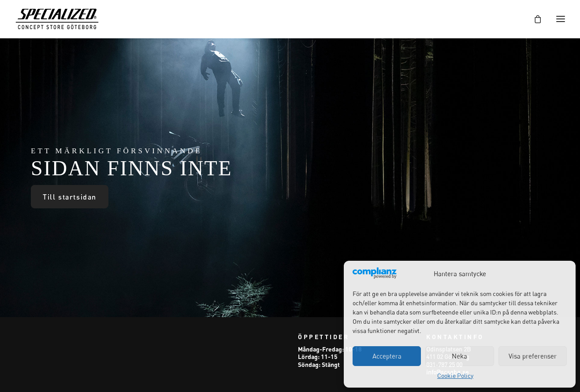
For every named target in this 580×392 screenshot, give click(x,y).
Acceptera (387, 356)
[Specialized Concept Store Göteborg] (57, 19)
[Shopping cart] (534, 19)
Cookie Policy (455, 375)
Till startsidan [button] (70, 197)
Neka (459, 356)
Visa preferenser (533, 356)
